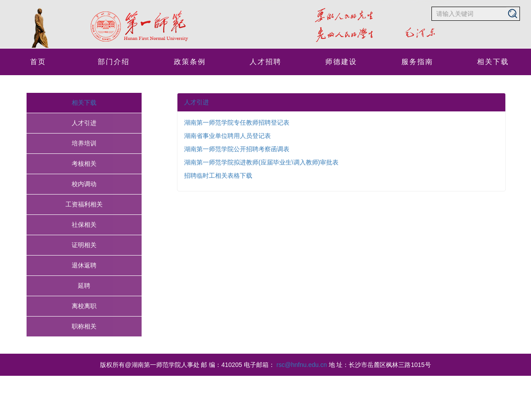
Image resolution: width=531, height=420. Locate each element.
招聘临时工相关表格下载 (218, 176)
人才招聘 (265, 62)
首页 (38, 62)
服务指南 (417, 62)
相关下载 (493, 62)
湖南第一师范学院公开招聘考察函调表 (237, 149)
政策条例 (190, 62)
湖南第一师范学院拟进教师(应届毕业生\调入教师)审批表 (261, 162)
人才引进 (196, 102)
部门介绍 (114, 62)
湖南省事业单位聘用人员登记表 (227, 136)
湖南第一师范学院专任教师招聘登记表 (237, 122)
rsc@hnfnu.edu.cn (302, 365)
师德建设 (341, 62)
